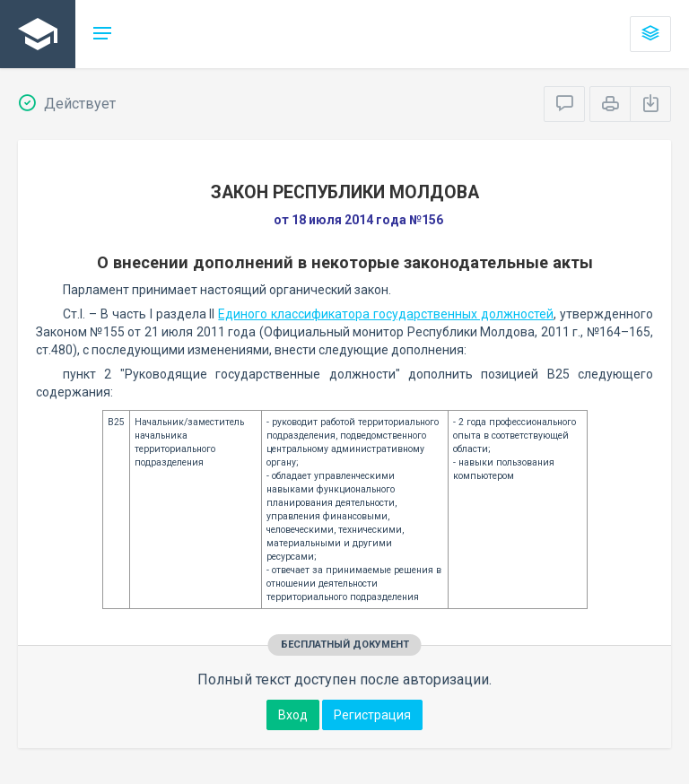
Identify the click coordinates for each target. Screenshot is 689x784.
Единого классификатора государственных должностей (386, 314)
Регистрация (372, 715)
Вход (293, 715)
